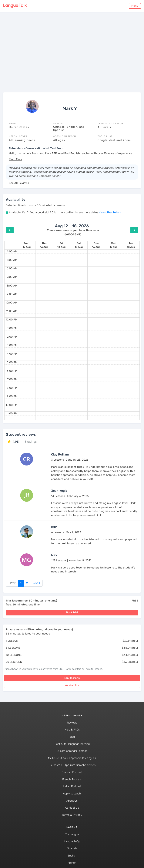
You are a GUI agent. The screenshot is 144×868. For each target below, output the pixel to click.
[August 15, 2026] (79, 245)
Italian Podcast (72, 786)
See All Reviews (19, 183)
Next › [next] (36, 583)
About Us (72, 801)
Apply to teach (72, 794)
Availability (72, 685)
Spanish (72, 848)
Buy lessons (72, 678)
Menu (135, 6)
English (72, 856)
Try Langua (72, 834)
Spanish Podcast (72, 772)
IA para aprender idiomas (72, 751)
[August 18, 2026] (131, 245)
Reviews (72, 723)
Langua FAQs (72, 841)
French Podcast (72, 779)
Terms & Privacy (72, 815)
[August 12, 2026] (27, 245)
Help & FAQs (72, 730)
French (72, 863)
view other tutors (110, 212)
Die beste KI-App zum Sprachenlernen (72, 765)
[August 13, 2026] (44, 245)
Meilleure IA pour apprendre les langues (72, 758)
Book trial (72, 613)
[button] (15, 159)
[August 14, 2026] (61, 245)
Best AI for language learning (72, 744)
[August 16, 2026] (96, 245)
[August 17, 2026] (114, 245)
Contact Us (72, 808)
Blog (72, 737)
